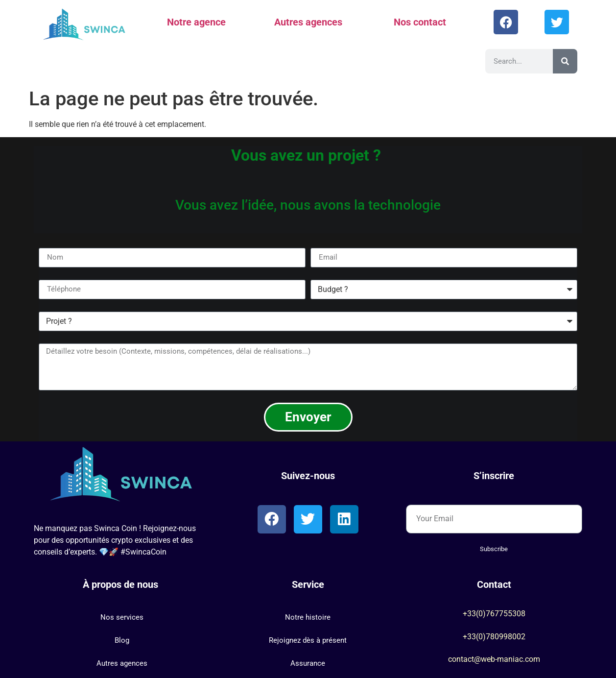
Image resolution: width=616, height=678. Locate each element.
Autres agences (308, 22)
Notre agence (196, 22)
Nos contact (420, 22)
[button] (122, 617)
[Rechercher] (565, 61)
